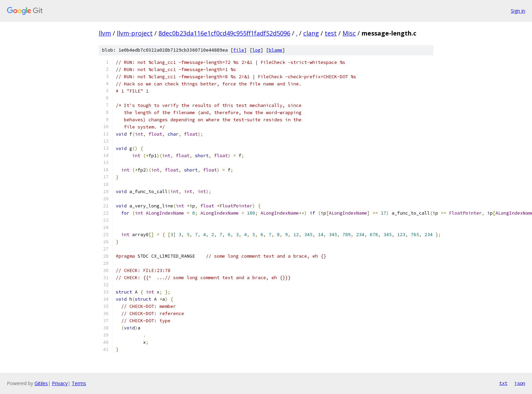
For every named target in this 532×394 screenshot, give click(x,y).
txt (503, 383)
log (256, 50)
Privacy (60, 383)
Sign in (518, 11)
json (520, 383)
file (239, 50)
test (331, 33)
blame (276, 50)
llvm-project (135, 33)
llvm (105, 33)
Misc (349, 33)
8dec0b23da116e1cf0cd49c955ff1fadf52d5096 (224, 33)
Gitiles (41, 383)
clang (311, 33)
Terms (79, 383)
